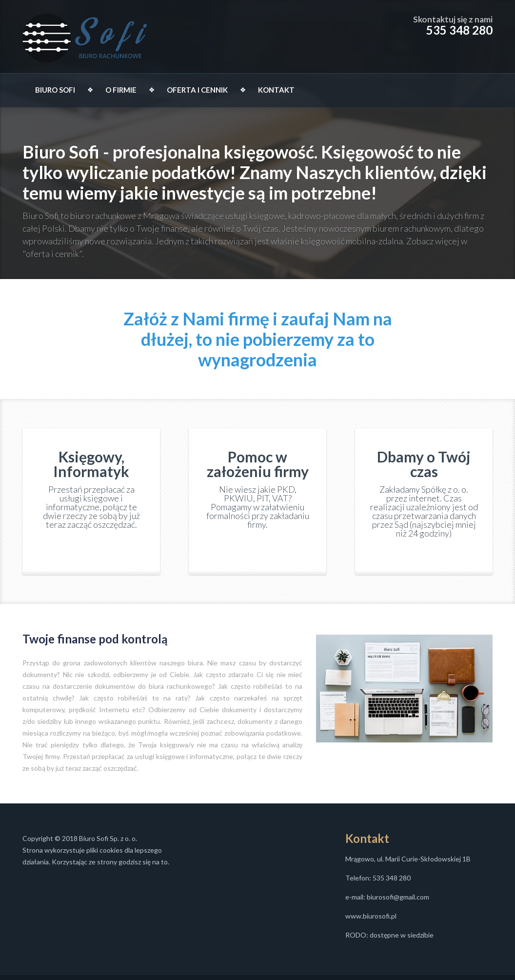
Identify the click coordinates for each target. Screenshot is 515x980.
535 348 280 (459, 30)
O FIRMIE (121, 90)
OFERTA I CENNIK (197, 90)
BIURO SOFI (55, 90)
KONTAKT (276, 90)
